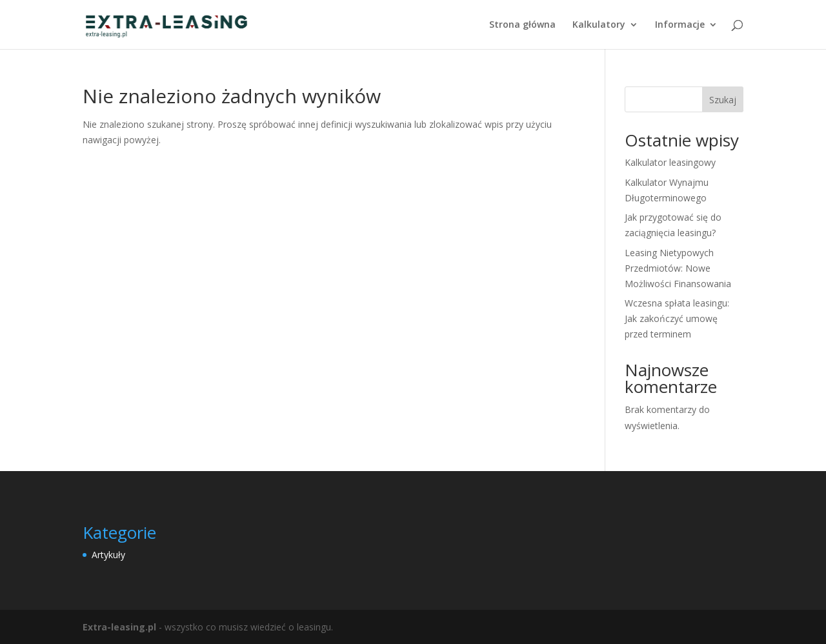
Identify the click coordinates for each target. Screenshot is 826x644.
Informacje (680, 25)
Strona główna (522, 25)
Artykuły (108, 555)
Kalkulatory (599, 25)
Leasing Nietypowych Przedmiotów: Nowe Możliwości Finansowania (678, 268)
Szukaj (723, 100)
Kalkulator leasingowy (670, 162)
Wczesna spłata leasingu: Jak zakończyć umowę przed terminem (677, 318)
